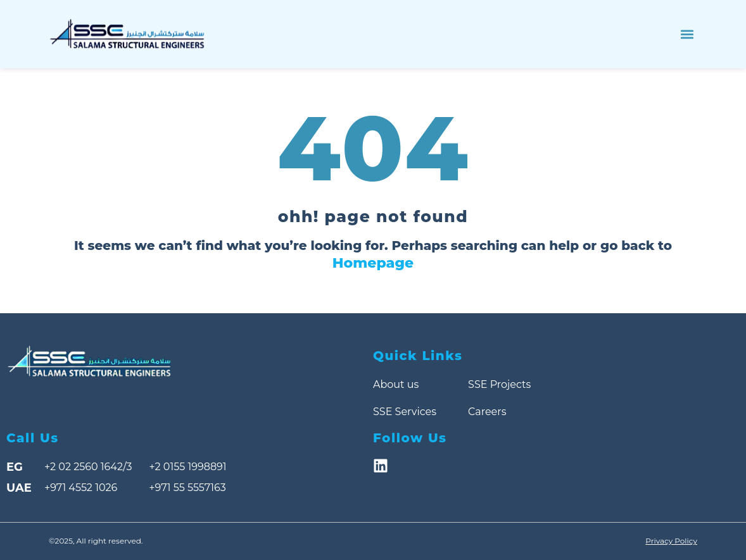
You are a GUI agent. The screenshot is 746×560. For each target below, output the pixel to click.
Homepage (373, 263)
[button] (687, 34)
